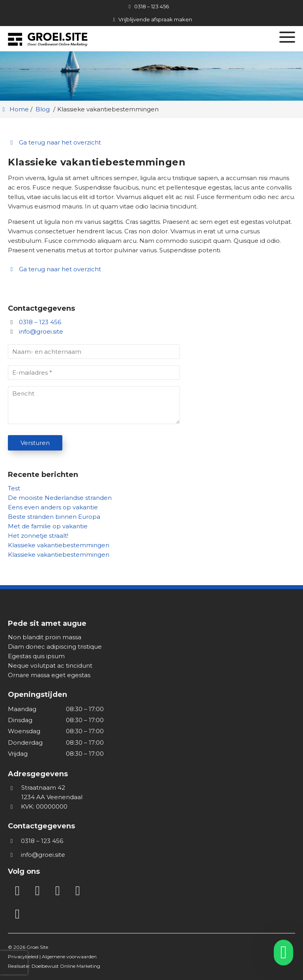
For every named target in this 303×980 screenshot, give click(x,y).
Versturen (35, 443)
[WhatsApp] (17, 914)
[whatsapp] (281, 953)
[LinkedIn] (17, 891)
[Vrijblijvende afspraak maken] (151, 19)
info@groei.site (41, 331)
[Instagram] (37, 891)
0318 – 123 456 (35, 322)
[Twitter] (78, 891)
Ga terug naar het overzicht (54, 142)
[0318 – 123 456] (147, 6)
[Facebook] (58, 891)
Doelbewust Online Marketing (66, 966)
